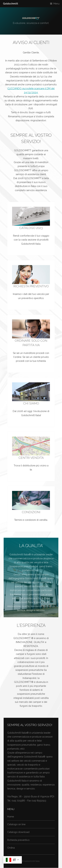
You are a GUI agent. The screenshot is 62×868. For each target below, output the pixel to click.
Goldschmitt (10, 4)
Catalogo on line (16, 824)
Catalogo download (18, 832)
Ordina (11, 848)
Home (11, 817)
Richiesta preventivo (18, 840)
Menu (56, 4)
